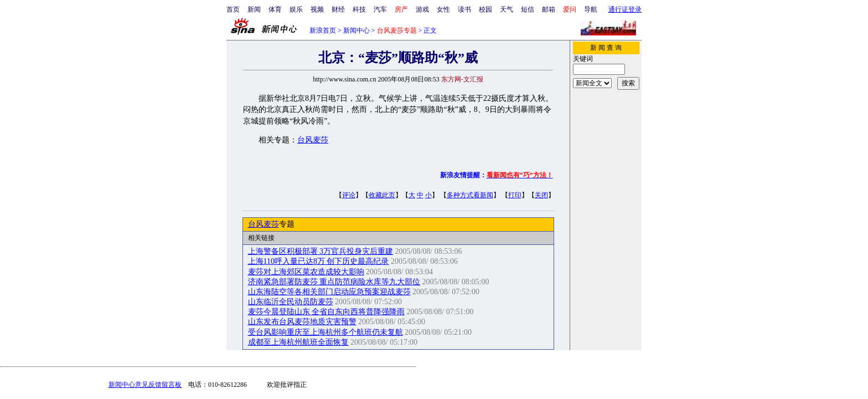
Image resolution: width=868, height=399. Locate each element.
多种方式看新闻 (470, 195)
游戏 (422, 9)
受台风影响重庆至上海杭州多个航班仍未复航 (325, 332)
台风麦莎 (313, 140)
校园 (485, 9)
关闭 (541, 195)
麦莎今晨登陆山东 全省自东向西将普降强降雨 (327, 312)
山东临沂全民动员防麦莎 (291, 302)
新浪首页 (323, 30)
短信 (528, 9)
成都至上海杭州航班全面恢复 (298, 342)
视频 (317, 9)
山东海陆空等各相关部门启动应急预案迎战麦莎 (329, 292)
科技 (359, 9)
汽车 (380, 9)
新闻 (254, 9)
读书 (464, 9)
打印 (515, 195)
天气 (507, 9)
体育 (275, 9)
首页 (233, 9)
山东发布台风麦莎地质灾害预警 (302, 322)
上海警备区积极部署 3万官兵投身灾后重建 (321, 251)
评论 (349, 195)
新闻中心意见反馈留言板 (145, 385)
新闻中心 (356, 30)
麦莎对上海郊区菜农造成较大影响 (306, 272)
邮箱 (549, 9)
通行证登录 (625, 9)
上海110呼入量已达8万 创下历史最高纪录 (319, 261)
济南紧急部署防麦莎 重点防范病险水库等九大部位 (334, 282)
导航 (591, 9)
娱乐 (296, 9)
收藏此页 (382, 195)
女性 (443, 9)
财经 (338, 9)
